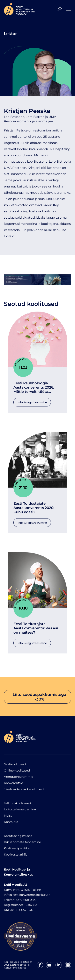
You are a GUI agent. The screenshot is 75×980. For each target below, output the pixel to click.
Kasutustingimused (18, 836)
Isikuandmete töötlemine (22, 842)
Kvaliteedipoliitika (17, 848)
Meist (8, 816)
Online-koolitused (17, 770)
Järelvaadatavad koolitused (24, 789)
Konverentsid (14, 783)
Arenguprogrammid (19, 777)
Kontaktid (11, 822)
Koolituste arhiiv (16, 854)
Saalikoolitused (15, 764)
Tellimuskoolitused (17, 803)
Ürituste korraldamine (20, 809)
